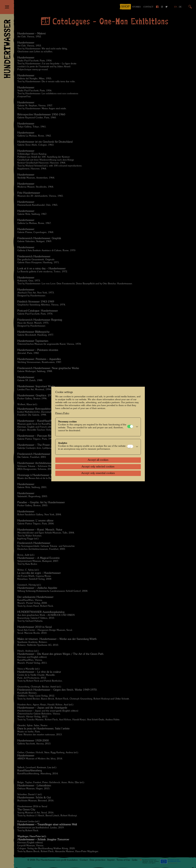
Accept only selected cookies (98, 467)
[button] (136, 427)
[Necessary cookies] (130, 426)
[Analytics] (130, 446)
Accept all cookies (98, 460)
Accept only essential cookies (98, 473)
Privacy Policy (62, 413)
